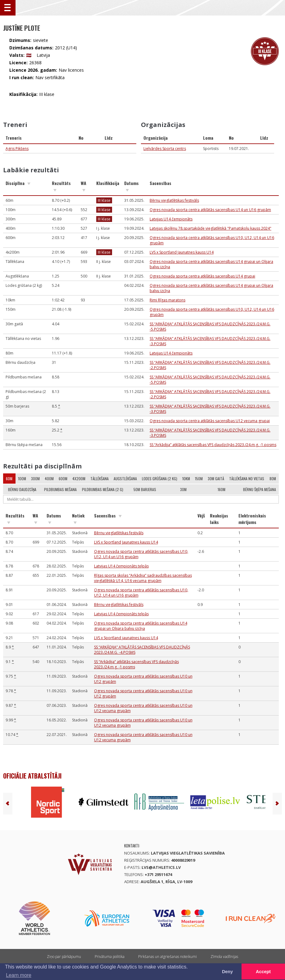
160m (222, 489)
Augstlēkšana (125, 479)
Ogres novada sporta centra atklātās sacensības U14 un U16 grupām (210, 210)
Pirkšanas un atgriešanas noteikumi (167, 957)
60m (9, 479)
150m (199, 479)
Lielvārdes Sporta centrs (165, 149)
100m (22, 479)
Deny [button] (227, 972)
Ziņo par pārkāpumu (64, 957)
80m (273, 479)
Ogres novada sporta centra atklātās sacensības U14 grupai (202, 276)
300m (35, 479)
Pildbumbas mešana (60, 489)
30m (183, 489)
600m (63, 479)
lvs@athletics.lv (161, 867)
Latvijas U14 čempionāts (171, 219)
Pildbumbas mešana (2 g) (103, 489)
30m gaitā (216, 479)
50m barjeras (145, 489)
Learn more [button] (19, 975)
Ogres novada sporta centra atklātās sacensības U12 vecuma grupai (210, 421)
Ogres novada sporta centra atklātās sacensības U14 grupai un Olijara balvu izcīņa (141, 626)
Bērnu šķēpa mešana (260, 489)
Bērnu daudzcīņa (22, 489)
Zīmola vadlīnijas (224, 957)
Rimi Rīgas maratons (167, 300)
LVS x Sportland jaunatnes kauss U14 (126, 638)
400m (49, 479)
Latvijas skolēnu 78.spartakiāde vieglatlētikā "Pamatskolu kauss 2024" (210, 228)
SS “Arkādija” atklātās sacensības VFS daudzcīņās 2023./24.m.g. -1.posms (213, 445)
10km (186, 479)
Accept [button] (263, 972)
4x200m (79, 479)
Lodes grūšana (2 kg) (160, 479)
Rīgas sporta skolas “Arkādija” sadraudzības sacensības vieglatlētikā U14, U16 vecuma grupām (143, 578)
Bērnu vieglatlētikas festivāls (174, 200)
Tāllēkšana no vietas (247, 479)
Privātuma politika (110, 957)
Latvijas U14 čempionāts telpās (121, 566)
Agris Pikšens (17, 149)
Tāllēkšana (100, 479)
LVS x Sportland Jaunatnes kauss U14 (182, 252)
